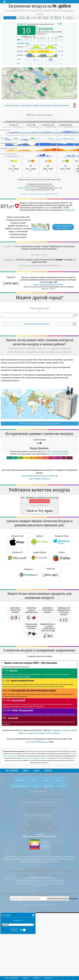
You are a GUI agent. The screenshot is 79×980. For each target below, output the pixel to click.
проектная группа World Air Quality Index (35, 870)
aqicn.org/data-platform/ (40, 507)
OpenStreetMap (66, 98)
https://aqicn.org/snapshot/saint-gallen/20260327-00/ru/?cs (39, 265)
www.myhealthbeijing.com (37, 854)
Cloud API (51, 629)
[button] (47, 74)
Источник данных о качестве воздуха (39, 932)
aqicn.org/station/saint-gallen (58, 482)
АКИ (22, 24)
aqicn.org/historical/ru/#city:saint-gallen (39, 504)
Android (39, 596)
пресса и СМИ (39, 910)
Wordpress (28, 630)
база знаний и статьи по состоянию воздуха (39, 919)
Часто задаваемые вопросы (38, 928)
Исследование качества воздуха (38, 915)
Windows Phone (62, 596)
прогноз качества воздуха (39, 936)
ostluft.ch (47, 208)
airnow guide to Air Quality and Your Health (41, 845)
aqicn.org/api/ (50, 289)
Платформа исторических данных (39, 942)
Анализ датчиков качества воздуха (39, 923)
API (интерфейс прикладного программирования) (39, 940)
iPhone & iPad (17, 596)
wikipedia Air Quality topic (63, 842)
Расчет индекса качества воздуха (39, 934)
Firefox (62, 613)
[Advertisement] (39, 345)
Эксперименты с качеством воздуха (39, 921)
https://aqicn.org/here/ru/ (39, 255)
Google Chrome (39, 613)
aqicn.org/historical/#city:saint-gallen (56, 479)
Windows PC (17, 613)
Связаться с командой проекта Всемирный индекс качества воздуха (39, 908)
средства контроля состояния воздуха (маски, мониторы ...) (39, 938)
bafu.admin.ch (68, 210)
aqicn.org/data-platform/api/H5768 (49, 284)
